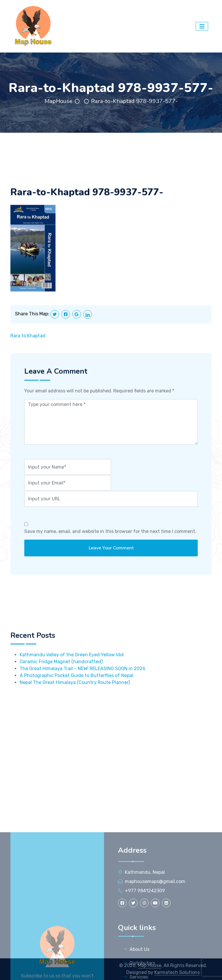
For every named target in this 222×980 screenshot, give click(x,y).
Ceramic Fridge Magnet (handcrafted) (61, 689)
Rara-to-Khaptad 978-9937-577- (134, 101)
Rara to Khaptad (28, 345)
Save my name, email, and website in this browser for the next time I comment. (110, 540)
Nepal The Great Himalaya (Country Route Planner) (75, 709)
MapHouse (59, 101)
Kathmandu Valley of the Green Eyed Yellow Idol (72, 682)
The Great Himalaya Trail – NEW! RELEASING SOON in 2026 (83, 696)
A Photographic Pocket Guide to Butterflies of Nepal (76, 703)
